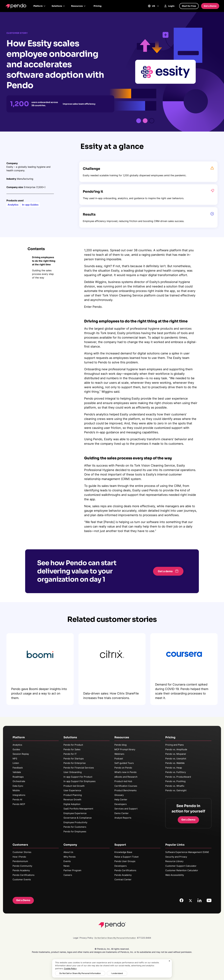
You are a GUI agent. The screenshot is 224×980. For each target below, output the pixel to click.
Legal (76, 938)
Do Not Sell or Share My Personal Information (79, 973)
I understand (112, 973)
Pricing (98, 6)
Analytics (17, 745)
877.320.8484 (144, 938)
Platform (40, 6)
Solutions (58, 6)
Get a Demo (210, 6)
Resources (78, 6)
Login (169, 6)
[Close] (169, 961)
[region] (112, 968)
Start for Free (189, 6)
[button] (168, 571)
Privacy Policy (86, 938)
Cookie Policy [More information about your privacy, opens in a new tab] (70, 968)
